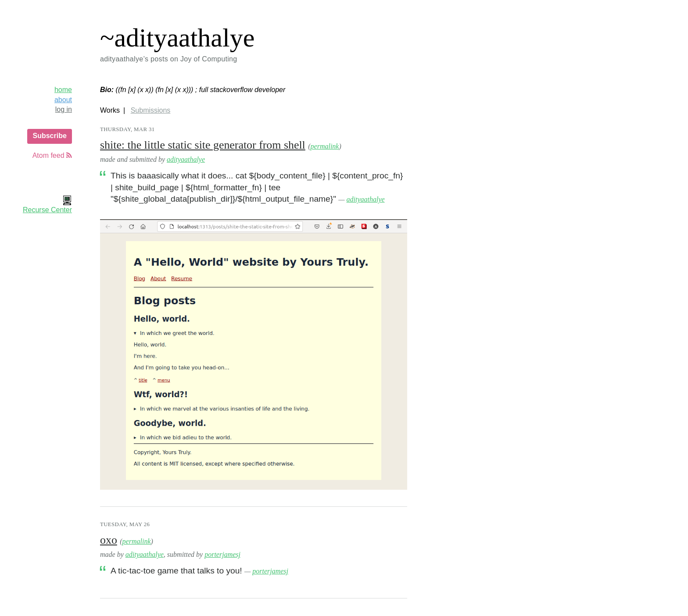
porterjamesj (222, 554)
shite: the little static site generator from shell (203, 145)
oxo (109, 540)
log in (64, 109)
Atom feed (52, 155)
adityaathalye (186, 159)
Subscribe (49, 136)
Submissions (151, 110)
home (63, 90)
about (63, 100)
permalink (325, 146)
